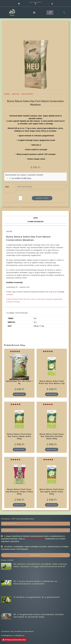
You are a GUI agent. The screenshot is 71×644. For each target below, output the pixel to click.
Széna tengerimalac (27, 94)
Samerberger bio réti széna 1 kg (19, 382)
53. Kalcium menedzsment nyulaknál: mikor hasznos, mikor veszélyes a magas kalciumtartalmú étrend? (40, 565)
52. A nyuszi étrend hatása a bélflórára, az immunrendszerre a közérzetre (35, 583)
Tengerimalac (15, 94)
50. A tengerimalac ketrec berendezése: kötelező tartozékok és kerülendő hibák (39, 616)
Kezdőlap (7, 94)
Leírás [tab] (36, 218)
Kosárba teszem (42, 198)
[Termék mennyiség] (20, 198)
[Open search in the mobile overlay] (64, 13)
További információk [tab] (35, 222)
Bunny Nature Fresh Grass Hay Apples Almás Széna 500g (52, 492)
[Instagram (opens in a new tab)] (43, 4)
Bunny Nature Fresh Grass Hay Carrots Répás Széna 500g (19, 436)
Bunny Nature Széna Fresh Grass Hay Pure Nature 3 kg (52, 382)
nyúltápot (10, 295)
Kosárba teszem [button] (19, 394)
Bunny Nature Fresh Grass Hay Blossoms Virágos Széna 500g (19, 492)
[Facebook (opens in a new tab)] (27, 4)
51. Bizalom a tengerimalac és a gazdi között (37, 597)
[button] (34, 13)
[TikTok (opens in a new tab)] (52, 4)
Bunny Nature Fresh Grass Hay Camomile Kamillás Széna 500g (52, 436)
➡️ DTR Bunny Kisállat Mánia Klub (14, 640)
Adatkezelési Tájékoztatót (35, 539)
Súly (7, 187)
